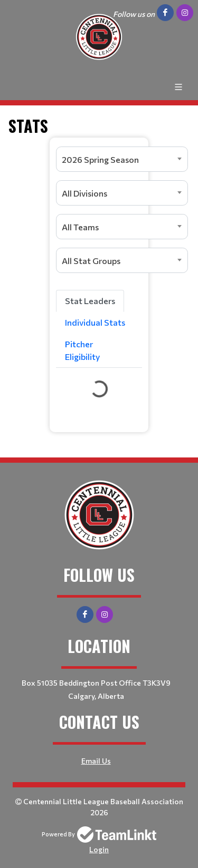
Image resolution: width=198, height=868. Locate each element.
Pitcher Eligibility (82, 350)
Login (99, 849)
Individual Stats (95, 322)
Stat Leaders (90, 301)
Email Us (96, 761)
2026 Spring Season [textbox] (100, 159)
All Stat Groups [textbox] (91, 261)
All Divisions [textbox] (84, 193)
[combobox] (122, 159)
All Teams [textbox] (80, 227)
